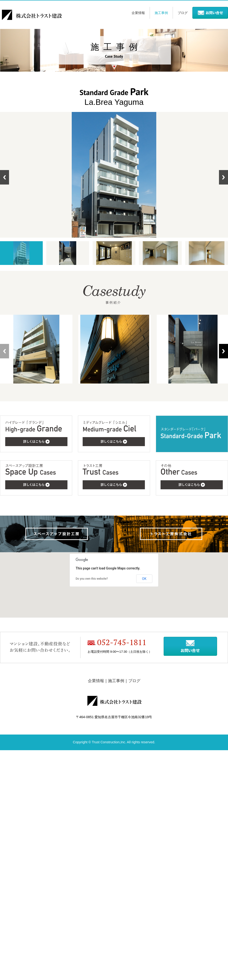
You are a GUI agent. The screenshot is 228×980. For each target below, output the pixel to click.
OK (144, 579)
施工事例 (161, 13)
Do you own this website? (92, 579)
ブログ (183, 13)
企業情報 (138, 13)
